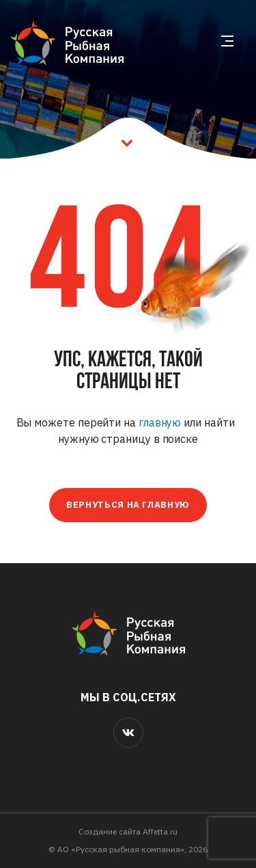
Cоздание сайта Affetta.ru (128, 831)
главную (160, 422)
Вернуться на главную (128, 505)
